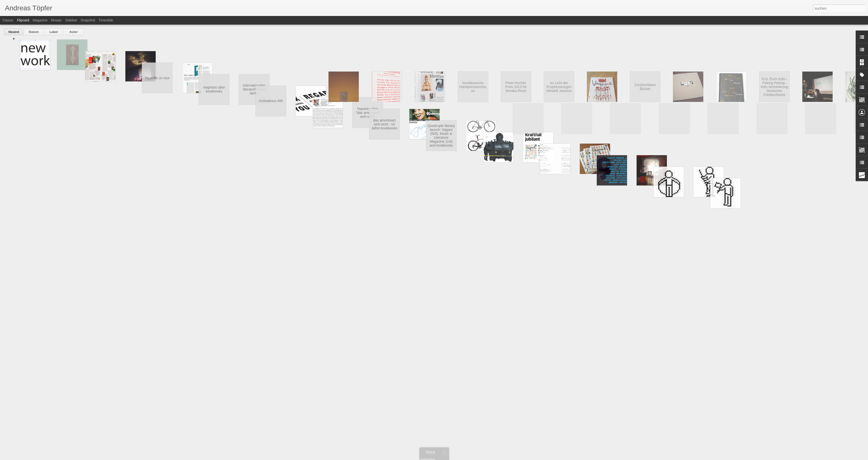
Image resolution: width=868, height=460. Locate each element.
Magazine (40, 20)
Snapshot (88, 20)
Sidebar (71, 20)
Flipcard (23, 20)
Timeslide (106, 20)
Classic (8, 20)
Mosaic (56, 20)
